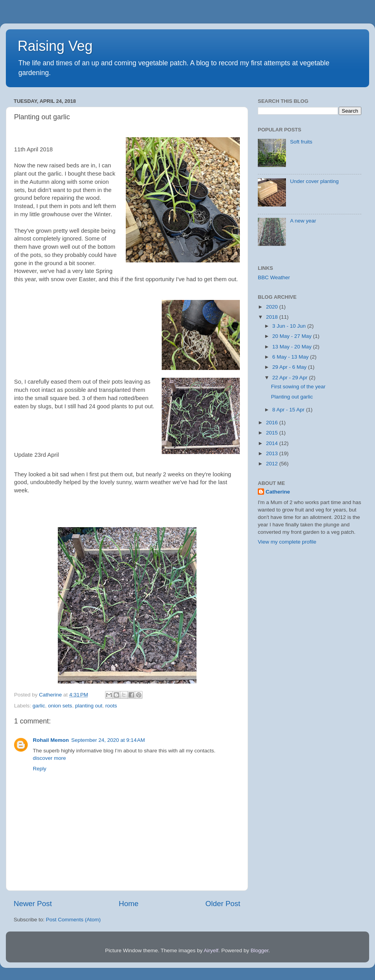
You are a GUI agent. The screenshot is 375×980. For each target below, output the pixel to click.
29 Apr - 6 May (290, 367)
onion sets (60, 706)
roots (111, 706)
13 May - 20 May (293, 347)
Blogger (260, 950)
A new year (303, 221)
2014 (273, 443)
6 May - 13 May (291, 357)
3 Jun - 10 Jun (290, 326)
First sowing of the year (298, 387)
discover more (49, 758)
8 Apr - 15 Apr (289, 410)
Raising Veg (55, 46)
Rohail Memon (51, 740)
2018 (273, 317)
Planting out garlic (292, 397)
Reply (40, 769)
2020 (273, 307)
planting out (89, 706)
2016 (273, 423)
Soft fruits (301, 142)
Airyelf (211, 950)
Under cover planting (314, 181)
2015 (273, 433)
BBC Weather (274, 277)
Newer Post (33, 904)
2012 (273, 464)
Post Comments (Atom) (73, 920)
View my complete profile (287, 542)
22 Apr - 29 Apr (291, 378)
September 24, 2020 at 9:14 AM (108, 740)
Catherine (278, 492)
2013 (273, 453)
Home (129, 904)
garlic (39, 706)
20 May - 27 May (293, 336)
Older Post (223, 904)
